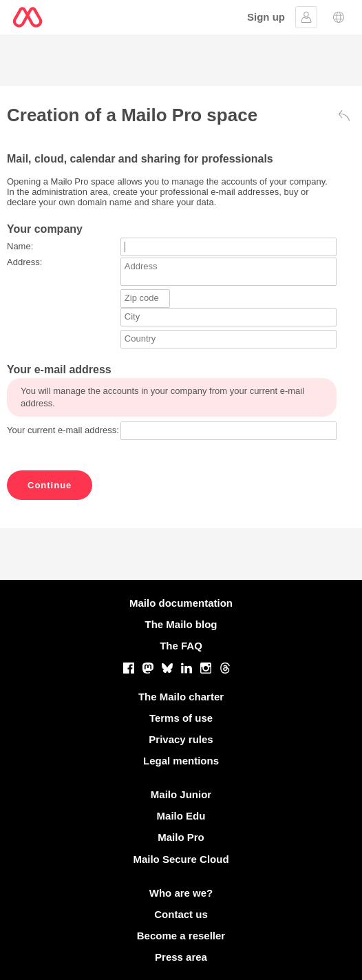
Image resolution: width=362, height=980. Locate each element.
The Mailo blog (181, 624)
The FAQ (181, 646)
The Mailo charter (181, 697)
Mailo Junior (181, 794)
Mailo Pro (181, 837)
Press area (181, 957)
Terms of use (181, 718)
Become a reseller (181, 936)
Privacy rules (181, 739)
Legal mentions (181, 761)
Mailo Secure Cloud (181, 859)
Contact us (181, 914)
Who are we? (181, 893)
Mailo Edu (181, 816)
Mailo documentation (181, 603)
